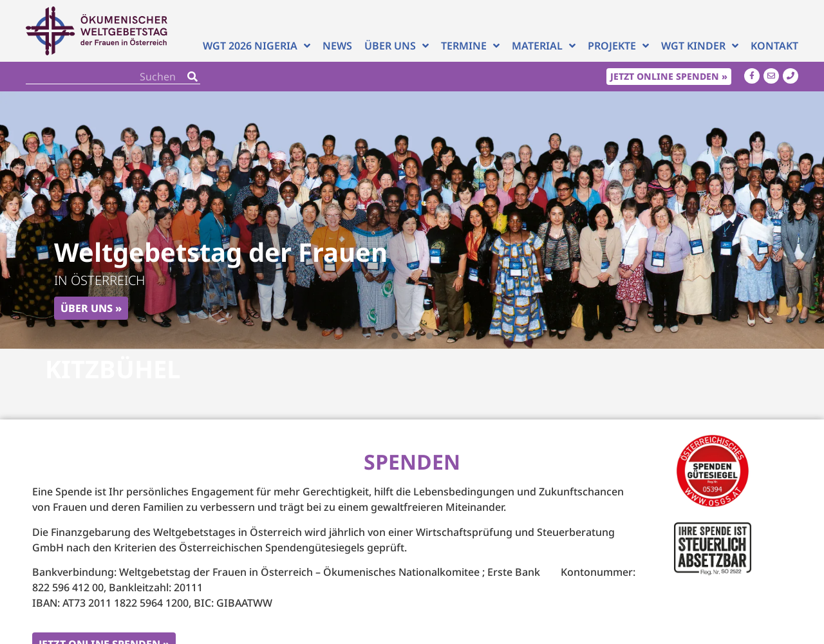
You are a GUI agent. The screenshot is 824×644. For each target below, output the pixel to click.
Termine (470, 46)
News (337, 46)
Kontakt (774, 46)
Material (544, 46)
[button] (395, 336)
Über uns (397, 46)
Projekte (618, 46)
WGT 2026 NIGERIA (257, 46)
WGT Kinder (700, 46)
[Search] (192, 76)
